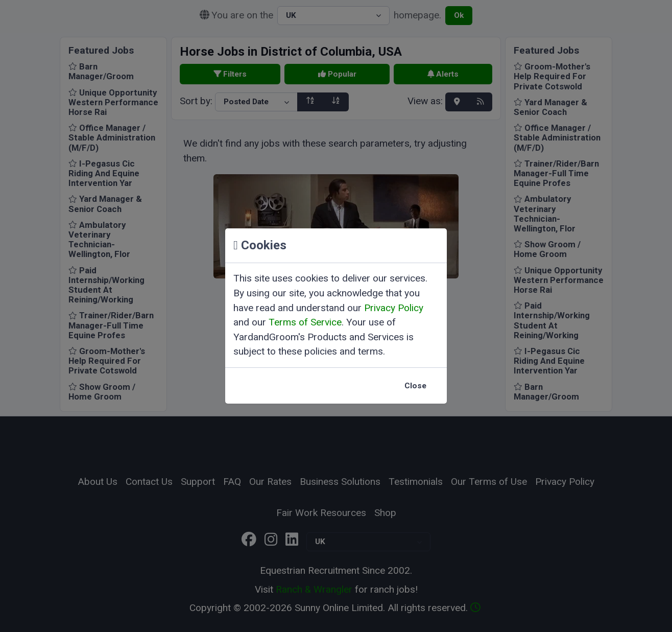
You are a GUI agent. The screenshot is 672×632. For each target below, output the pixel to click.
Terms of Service (305, 322)
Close (415, 386)
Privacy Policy (394, 308)
